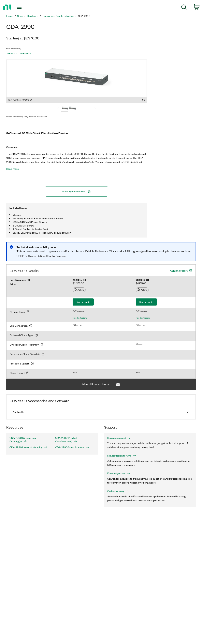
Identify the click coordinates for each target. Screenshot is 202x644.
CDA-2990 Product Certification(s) (66, 440)
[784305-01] (65, 109)
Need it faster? (80, 318)
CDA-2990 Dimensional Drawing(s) (23, 440)
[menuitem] (184, 8)
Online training (118, 491)
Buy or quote (83, 302)
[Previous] (58, 109)
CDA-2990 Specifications (72, 447)
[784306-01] (73, 109)
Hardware (33, 16)
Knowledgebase (119, 473)
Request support (119, 438)
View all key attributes (101, 384)
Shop (20, 16)
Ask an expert (179, 270)
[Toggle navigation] (26, 7)
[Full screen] (143, 92)
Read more (13, 169)
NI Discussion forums (122, 456)
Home (10, 16)
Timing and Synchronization (58, 16)
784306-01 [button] (25, 53)
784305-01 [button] (12, 53)
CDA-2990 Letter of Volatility (28, 447)
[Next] (95, 109)
